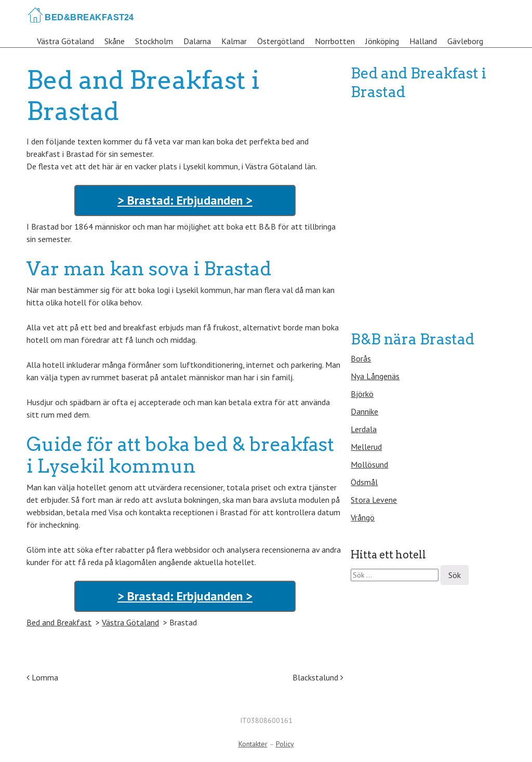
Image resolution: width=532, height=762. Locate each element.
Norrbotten (335, 41)
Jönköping (382, 41)
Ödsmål (364, 482)
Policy (285, 744)
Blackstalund (318, 677)
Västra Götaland (65, 41)
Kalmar (234, 41)
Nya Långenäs (375, 376)
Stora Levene (374, 500)
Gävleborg (465, 41)
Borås (361, 358)
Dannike (364, 411)
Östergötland (281, 41)
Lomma (42, 677)
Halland (423, 41)
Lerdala (364, 429)
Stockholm (154, 41)
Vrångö (363, 517)
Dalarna (197, 41)
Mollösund (369, 464)
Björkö (362, 394)
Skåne (115, 41)
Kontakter (253, 744)
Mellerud (366, 447)
